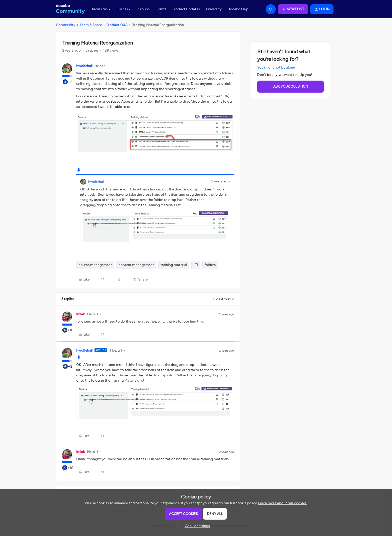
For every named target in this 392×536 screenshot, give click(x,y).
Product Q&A (117, 25)
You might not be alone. (276, 67)
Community (66, 25)
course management (95, 265)
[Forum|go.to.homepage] (70, 9)
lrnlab (81, 314)
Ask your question (291, 86)
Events (161, 9)
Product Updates (186, 9)
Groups (144, 9)
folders (210, 265)
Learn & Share (91, 25)
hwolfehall (84, 66)
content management (136, 265)
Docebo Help (238, 9)
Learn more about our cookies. (283, 503)
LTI (196, 265)
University (214, 9)
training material (174, 265)
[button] (293, 9)
